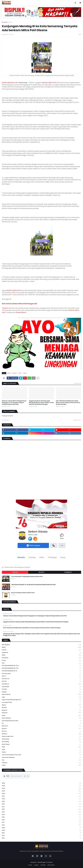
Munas (41, 705)
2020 (41, 799)
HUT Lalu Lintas (41, 674)
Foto (41, 663)
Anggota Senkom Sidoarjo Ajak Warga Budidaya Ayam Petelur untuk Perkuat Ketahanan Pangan (41, 403)
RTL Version (51, 865)
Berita (10, 22)
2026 (41, 783)
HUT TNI (41, 681)
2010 (41, 825)
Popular (15, 572)
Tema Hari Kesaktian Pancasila (41, 755)
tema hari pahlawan (41, 757)
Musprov (41, 710)
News (20, 373)
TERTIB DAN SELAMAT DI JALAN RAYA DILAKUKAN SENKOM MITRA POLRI (33, 585)
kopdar (41, 692)
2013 (41, 817)
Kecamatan (41, 687)
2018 (41, 804)
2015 (41, 812)
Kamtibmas (41, 684)
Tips (41, 760)
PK (41, 723)
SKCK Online (41, 744)
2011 (41, 822)
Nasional (41, 713)
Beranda (5, 22)
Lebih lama (77, 420)
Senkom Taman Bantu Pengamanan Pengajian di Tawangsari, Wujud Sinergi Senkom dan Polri (14, 403)
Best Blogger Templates (45, 862)
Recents (41, 572)
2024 (41, 788)
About (36, 865)
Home (30, 865)
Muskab (41, 708)
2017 (41, 807)
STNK (41, 750)
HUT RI (41, 676)
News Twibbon (41, 718)
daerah (14, 373)
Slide (25, 373)
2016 (41, 809)
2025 (41, 786)
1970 (41, 838)
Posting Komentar (7, 416)
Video (41, 765)
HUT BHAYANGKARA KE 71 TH (41, 668)
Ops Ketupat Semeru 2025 (41, 721)
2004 (41, 830)
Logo (41, 697)
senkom (41, 734)
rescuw (41, 731)
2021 (41, 796)
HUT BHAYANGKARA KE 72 (41, 671)
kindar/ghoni (21, 312)
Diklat (41, 655)
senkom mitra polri (41, 736)
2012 (41, 820)
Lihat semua (77, 383)
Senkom (5, 308)
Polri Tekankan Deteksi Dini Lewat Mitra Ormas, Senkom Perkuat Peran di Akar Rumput (68, 403)
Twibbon (41, 763)
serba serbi (41, 739)
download (41, 658)
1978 (41, 836)
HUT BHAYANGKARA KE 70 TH (41, 666)
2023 (41, 791)
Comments (68, 572)
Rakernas (41, 726)
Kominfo (41, 689)
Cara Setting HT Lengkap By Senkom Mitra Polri (27, 577)
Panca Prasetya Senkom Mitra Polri (23, 593)
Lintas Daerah (41, 694)
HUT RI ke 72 (41, 679)
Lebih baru (6, 420)
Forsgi (41, 660)
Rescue (41, 729)
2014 (41, 815)
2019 (41, 802)
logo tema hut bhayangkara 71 (41, 700)
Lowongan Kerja (41, 702)
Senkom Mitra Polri (49, 83)
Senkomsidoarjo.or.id (10, 83)
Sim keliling (41, 742)
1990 (41, 833)
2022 (41, 794)
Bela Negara (41, 645)
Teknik (41, 752)
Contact (43, 865)
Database (41, 653)
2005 (41, 828)
